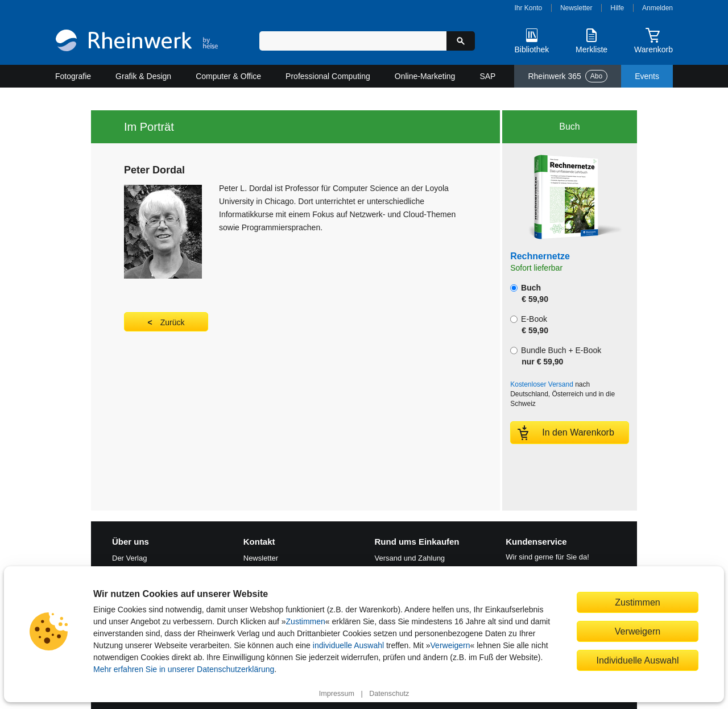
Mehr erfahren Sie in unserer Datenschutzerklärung (184, 669)
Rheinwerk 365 (568, 76)
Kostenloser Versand (542, 384)
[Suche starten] (461, 41)
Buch (529, 293)
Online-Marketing (425, 76)
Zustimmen (306, 621)
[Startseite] (137, 42)
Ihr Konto (529, 8)
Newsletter (576, 8)
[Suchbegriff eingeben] (353, 41)
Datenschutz (389, 694)
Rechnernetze (540, 256)
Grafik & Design (143, 76)
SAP (487, 76)
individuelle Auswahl (348, 645)
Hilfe (617, 8)
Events (647, 76)
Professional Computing (328, 76)
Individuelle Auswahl (638, 660)
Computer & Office (228, 76)
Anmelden (657, 8)
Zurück (173, 322)
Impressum (337, 694)
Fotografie (73, 76)
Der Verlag (129, 558)
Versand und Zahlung (410, 558)
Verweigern (450, 645)
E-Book (529, 325)
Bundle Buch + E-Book (556, 356)
